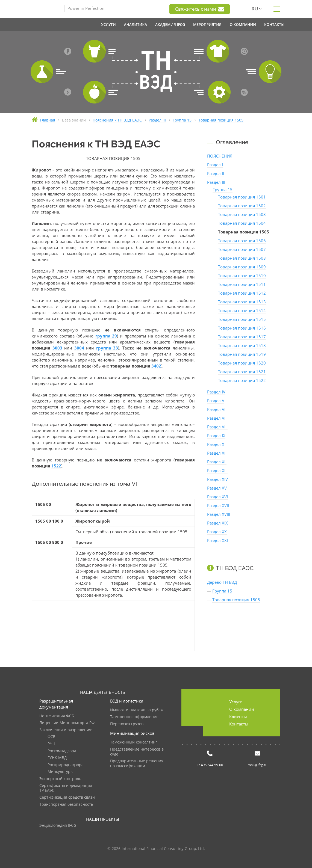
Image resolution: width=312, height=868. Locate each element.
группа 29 (106, 336)
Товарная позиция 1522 (242, 380)
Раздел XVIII (219, 514)
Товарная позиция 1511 (242, 284)
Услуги (236, 702)
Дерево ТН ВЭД (222, 582)
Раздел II (216, 173)
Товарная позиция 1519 (242, 354)
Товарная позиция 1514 (242, 310)
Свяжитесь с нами (200, 9)
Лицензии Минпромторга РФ (67, 723)
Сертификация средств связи (67, 797)
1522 (56, 466)
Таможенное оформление (134, 717)
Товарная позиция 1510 (242, 275)
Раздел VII (217, 418)
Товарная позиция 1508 (242, 258)
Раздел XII (217, 462)
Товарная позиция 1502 (242, 206)
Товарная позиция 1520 (242, 363)
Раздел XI (216, 453)
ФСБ (51, 737)
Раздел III (216, 182)
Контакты (239, 724)
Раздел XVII (218, 505)
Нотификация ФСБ (57, 716)
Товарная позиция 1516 (242, 328)
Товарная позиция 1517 (242, 337)
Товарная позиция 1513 (242, 302)
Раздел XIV (217, 479)
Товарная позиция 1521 (242, 372)
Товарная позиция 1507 (242, 249)
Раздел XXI (217, 540)
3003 (57, 348)
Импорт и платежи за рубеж (137, 710)
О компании (242, 709)
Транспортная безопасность (66, 805)
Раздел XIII (217, 470)
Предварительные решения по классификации (137, 764)
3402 (156, 366)
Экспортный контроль (60, 779)
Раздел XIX (217, 523)
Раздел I (215, 165)
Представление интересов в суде (137, 752)
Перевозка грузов (127, 724)
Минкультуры (61, 772)
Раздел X (216, 444)
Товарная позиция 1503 (242, 214)
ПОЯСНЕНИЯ (220, 156)
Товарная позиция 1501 (242, 197)
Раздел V (216, 401)
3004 (79, 348)
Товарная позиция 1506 (242, 241)
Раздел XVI (217, 497)
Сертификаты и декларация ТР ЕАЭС (66, 788)
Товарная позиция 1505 (236, 600)
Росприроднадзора (66, 765)
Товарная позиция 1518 (242, 345)
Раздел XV (217, 488)
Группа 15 (223, 189)
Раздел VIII (217, 427)
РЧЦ (51, 744)
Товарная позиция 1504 (242, 223)
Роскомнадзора (62, 751)
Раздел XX (217, 532)
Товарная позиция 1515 (242, 319)
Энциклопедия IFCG (58, 826)
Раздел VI (216, 409)
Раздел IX (216, 436)
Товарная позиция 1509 (242, 267)
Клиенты (238, 716)
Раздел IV (216, 392)
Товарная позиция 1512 (242, 293)
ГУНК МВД (57, 758)
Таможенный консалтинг (134, 742)
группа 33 (107, 348)
